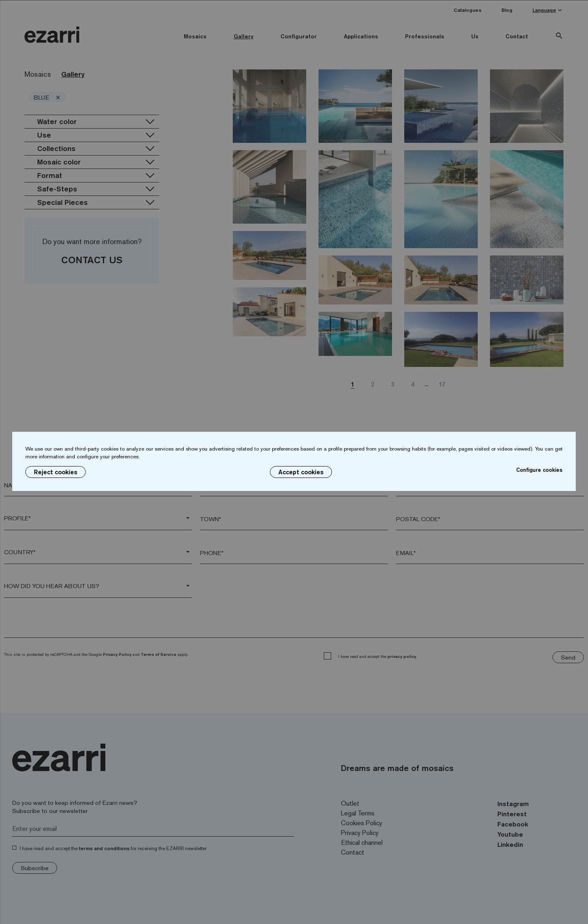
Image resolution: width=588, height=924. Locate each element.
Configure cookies (539, 470)
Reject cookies (56, 472)
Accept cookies (301, 472)
